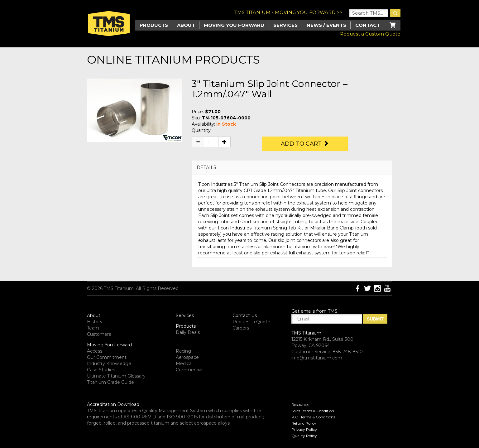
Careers (241, 328)
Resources (300, 405)
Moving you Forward (234, 25)
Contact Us (245, 316)
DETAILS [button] (206, 167)
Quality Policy (304, 436)
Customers (99, 334)
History (95, 322)
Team (93, 328)
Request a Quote (251, 322)
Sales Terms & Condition (313, 411)
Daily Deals (188, 332)
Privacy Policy (304, 429)
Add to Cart (305, 144)
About (186, 25)
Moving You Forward (109, 345)
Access (95, 351)
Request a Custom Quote (370, 34)
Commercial (189, 370)
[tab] (292, 168)
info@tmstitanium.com (317, 358)
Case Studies (101, 370)
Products (186, 326)
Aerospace (187, 357)
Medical (184, 364)
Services (285, 25)
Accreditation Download (113, 404)
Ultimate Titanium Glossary (116, 376)
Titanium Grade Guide (110, 382)
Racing (183, 351)
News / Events (326, 25)
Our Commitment (107, 357)
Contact (368, 25)
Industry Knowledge (109, 364)
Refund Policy (304, 423)
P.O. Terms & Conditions (313, 417)
